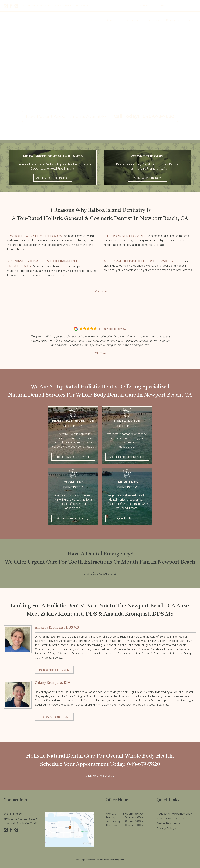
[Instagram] (6, 6)
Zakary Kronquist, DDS (54, 717)
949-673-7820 (183, 6)
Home (95, 20)
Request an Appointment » (174, 814)
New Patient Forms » (170, 819)
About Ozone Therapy (147, 178)
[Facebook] (11, 6)
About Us (113, 20)
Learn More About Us (100, 291)
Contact (191, 20)
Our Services (133, 20)
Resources (173, 20)
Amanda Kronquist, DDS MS (54, 670)
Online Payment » (168, 823)
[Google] (16, 6)
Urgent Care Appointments (100, 574)
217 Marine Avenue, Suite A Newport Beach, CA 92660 (21, 821)
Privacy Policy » (166, 828)
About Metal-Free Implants (53, 178)
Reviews (154, 20)
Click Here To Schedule (100, 776)
